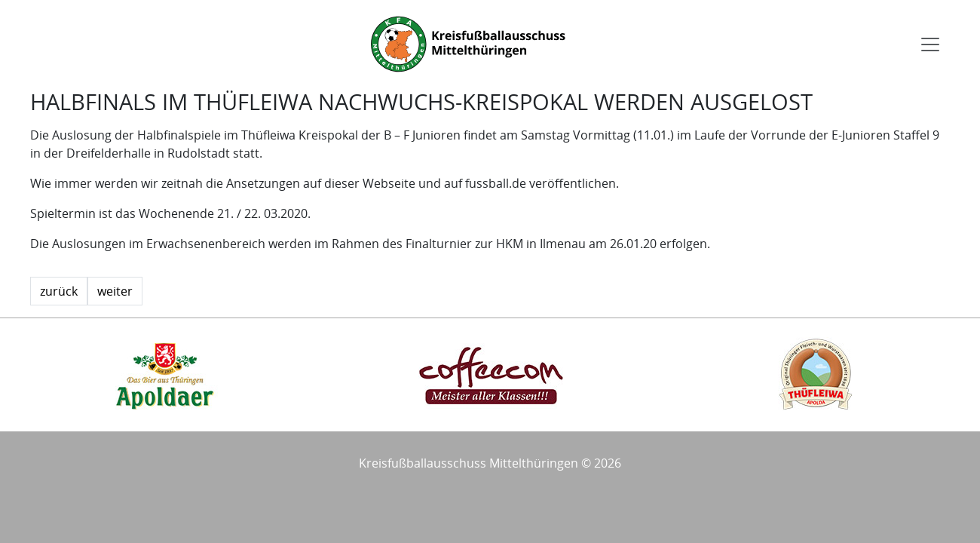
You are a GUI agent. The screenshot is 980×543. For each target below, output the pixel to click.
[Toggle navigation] (930, 44)
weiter (115, 291)
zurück (59, 291)
